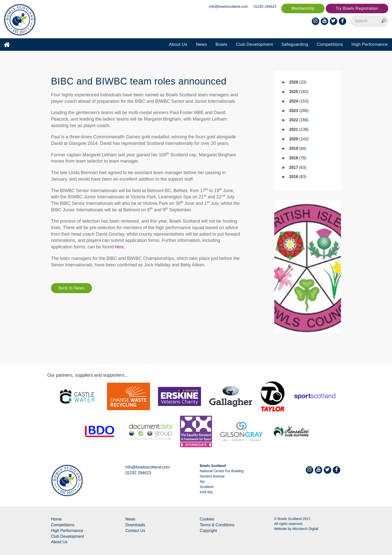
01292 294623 (265, 7)
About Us (178, 44)
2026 (298, 82)
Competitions (330, 44)
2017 (298, 167)
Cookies (207, 519)
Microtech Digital (305, 529)
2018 (298, 158)
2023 (299, 111)
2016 (298, 177)
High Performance (370, 44)
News (201, 44)
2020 (299, 139)
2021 (299, 129)
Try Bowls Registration (357, 8)
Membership (303, 8)
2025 (299, 92)
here (119, 247)
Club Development (254, 44)
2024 (299, 101)
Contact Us (135, 531)
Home (56, 519)
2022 (299, 120)
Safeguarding (295, 44)
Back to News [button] (71, 288)
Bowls (221, 44)
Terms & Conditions (217, 525)
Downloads (135, 525)
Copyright (208, 531)
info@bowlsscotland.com (228, 7)
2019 (298, 148)
